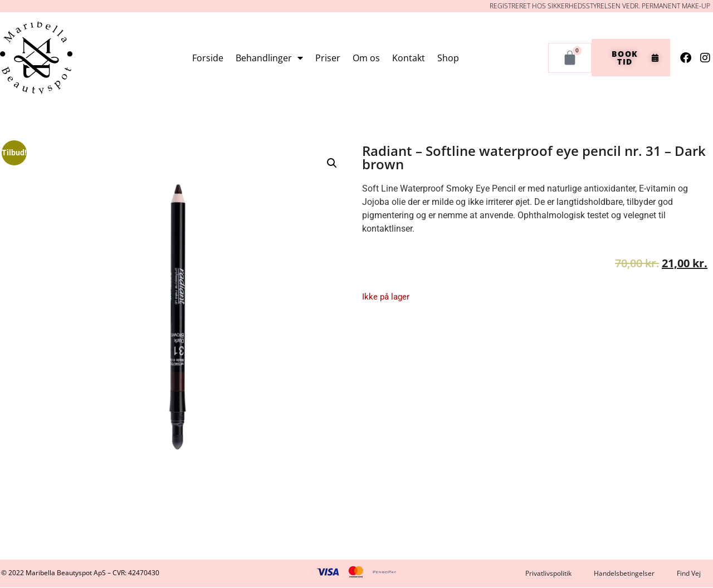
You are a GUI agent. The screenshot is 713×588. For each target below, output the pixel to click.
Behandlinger (269, 58)
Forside (208, 58)
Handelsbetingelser (624, 573)
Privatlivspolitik (548, 573)
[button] (332, 163)
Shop (448, 58)
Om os (366, 58)
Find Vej (689, 573)
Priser (328, 58)
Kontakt (409, 58)
